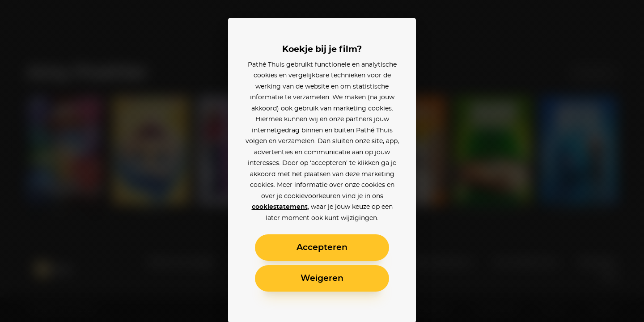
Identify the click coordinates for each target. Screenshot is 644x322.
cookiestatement (280, 207)
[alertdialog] (322, 161)
